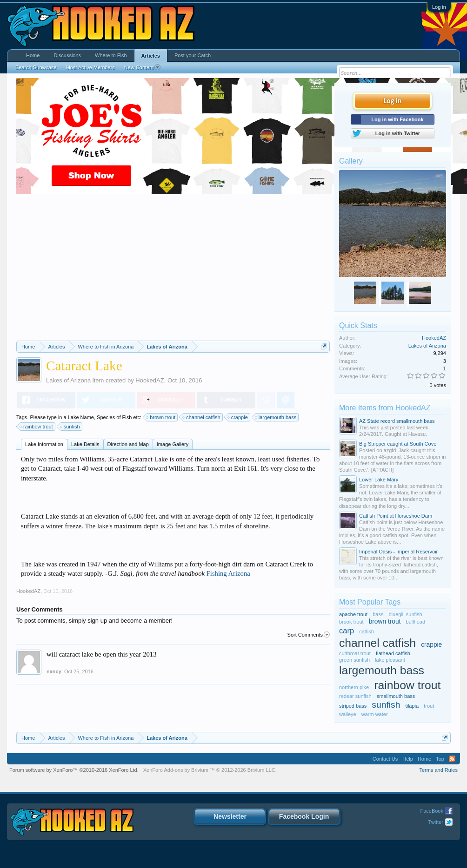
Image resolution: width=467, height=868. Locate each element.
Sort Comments (309, 635)
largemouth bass (276, 417)
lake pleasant (390, 660)
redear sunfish (355, 696)
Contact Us (385, 759)
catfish (367, 631)
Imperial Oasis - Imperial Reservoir (398, 552)
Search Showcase (36, 67)
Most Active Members (90, 67)
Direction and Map (128, 444)
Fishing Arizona (228, 573)
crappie (238, 417)
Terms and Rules (438, 770)
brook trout (351, 622)
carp (347, 631)
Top (440, 759)
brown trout (161, 417)
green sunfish (354, 660)
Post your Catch (193, 55)
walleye (348, 714)
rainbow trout (37, 427)
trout (429, 706)
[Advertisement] (173, 271)
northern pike (354, 687)
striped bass (353, 706)
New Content (143, 67)
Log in (439, 7)
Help (408, 759)
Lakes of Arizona (68, 380)
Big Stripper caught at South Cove (398, 444)
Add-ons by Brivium (210, 770)
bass (378, 614)
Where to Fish (111, 55)
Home (33, 55)
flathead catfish (393, 653)
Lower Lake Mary (379, 480)
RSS (452, 759)
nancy (54, 671)
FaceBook (432, 811)
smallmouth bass (396, 696)
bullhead (415, 622)
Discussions (67, 55)
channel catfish (202, 417)
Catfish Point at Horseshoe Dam (396, 516)
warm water (375, 714)
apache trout (353, 614)
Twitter (436, 822)
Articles (151, 56)
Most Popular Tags (370, 602)
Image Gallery (173, 444)
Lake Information (44, 444)
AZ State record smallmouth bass (397, 421)
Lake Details (85, 444)
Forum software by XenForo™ (74, 770)
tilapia (412, 706)
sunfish (70, 427)
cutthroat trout (355, 653)
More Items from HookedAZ (385, 408)
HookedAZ (150, 380)
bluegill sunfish (406, 614)
